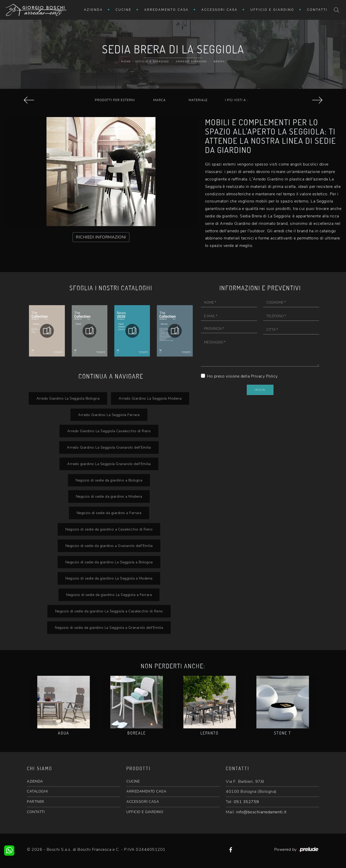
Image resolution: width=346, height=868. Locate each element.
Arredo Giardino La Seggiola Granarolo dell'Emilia (109, 447)
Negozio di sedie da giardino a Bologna (109, 480)
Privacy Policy (264, 376)
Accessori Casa (220, 10)
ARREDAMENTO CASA (146, 791)
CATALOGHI (37, 791)
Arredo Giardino (191, 62)
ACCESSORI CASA (143, 802)
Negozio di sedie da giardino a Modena (109, 496)
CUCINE (133, 781)
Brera (219, 62)
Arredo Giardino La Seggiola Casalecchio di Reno (109, 431)
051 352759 (246, 802)
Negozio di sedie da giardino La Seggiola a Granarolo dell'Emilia (109, 628)
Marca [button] (160, 100)
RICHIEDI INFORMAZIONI (101, 237)
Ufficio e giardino (272, 10)
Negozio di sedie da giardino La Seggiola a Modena (109, 578)
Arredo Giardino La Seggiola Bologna (68, 398)
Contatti (317, 10)
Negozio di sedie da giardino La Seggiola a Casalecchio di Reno (109, 611)
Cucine (124, 10)
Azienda (93, 10)
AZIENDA (35, 781)
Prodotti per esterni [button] (115, 100)
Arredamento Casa (166, 10)
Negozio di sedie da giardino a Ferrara (109, 513)
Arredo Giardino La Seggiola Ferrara (109, 415)
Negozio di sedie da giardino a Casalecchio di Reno (109, 529)
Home (126, 62)
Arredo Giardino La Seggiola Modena (150, 398)
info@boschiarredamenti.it (261, 812)
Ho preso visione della (242, 376)
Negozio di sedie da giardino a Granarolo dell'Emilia (109, 546)
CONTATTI (36, 812)
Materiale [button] (198, 100)
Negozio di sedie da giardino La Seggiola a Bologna (109, 562)
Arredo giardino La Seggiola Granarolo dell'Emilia (109, 464)
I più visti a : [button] (237, 100)
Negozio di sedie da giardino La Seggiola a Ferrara (109, 595)
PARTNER (36, 802)
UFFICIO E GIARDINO (145, 812)
